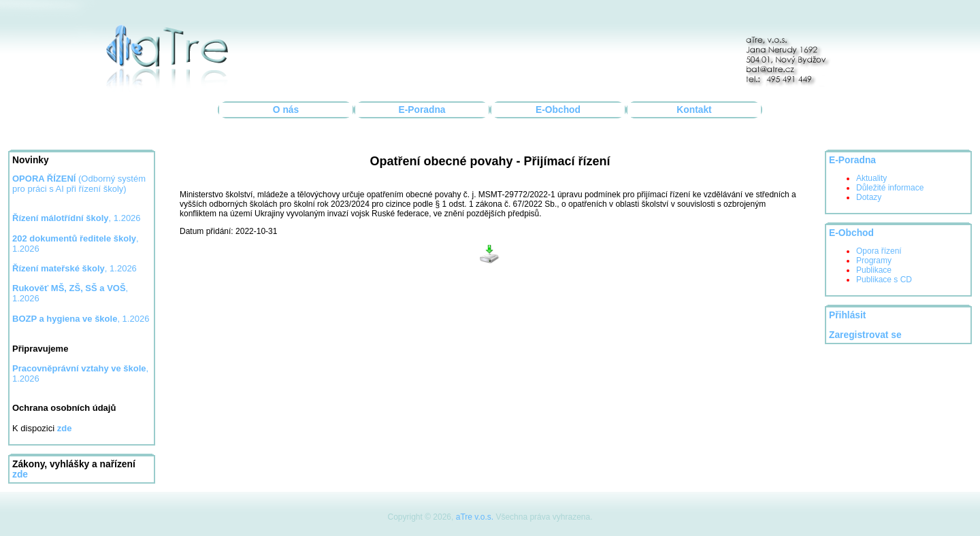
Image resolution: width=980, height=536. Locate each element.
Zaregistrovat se (865, 335)
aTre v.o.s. (475, 517)
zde (20, 474)
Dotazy (869, 197)
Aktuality (871, 178)
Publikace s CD (884, 280)
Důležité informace (890, 188)
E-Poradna (422, 110)
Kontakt (694, 110)
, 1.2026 (77, 218)
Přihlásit (847, 315)
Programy (874, 261)
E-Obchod (558, 110)
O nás (286, 110)
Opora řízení (879, 251)
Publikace (874, 270)
